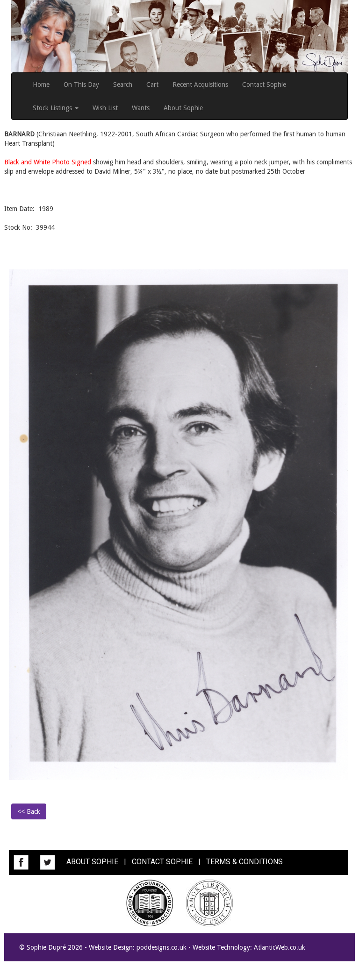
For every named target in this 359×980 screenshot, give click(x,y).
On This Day (81, 85)
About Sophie (183, 108)
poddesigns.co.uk (162, 947)
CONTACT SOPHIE (162, 862)
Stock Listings (56, 108)
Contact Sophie (264, 85)
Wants (141, 108)
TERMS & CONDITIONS (244, 862)
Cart (152, 85)
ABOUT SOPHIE (92, 862)
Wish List (105, 108)
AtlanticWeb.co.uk (280, 947)
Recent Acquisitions (200, 85)
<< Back (29, 811)
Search (123, 85)
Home (41, 85)
